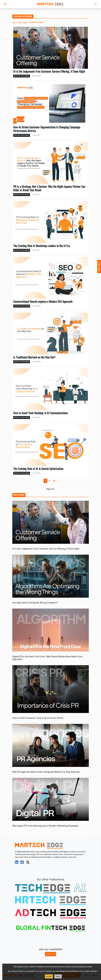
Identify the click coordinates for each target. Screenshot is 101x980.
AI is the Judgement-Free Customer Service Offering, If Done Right (49, 71)
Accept (49, 976)
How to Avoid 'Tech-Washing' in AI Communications (40, 413)
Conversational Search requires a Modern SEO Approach (43, 301)
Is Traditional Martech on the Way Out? (34, 357)
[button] (5, 4)
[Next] (54, 481)
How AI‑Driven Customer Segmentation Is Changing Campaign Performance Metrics (47, 129)
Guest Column (22, 23)
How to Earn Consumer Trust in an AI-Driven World (38, 718)
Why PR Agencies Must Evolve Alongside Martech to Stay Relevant (46, 772)
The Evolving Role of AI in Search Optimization (38, 469)
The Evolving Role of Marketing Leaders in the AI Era (42, 246)
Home (14, 23)
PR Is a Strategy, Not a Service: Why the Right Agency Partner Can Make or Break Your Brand (49, 188)
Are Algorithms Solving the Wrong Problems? (35, 603)
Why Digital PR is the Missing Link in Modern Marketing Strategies (45, 826)
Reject (58, 976)
